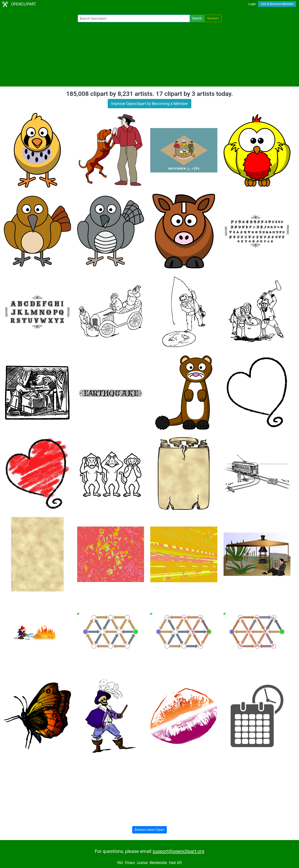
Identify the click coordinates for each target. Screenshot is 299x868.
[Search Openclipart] (134, 18)
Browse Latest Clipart (150, 830)
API (179, 862)
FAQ (120, 862)
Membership (158, 862)
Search (197, 18)
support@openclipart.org (178, 851)
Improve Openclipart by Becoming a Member (149, 104)
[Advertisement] (149, 54)
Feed (172, 862)
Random (213, 18)
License (142, 862)
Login (252, 4)
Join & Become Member (277, 4)
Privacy (130, 862)
